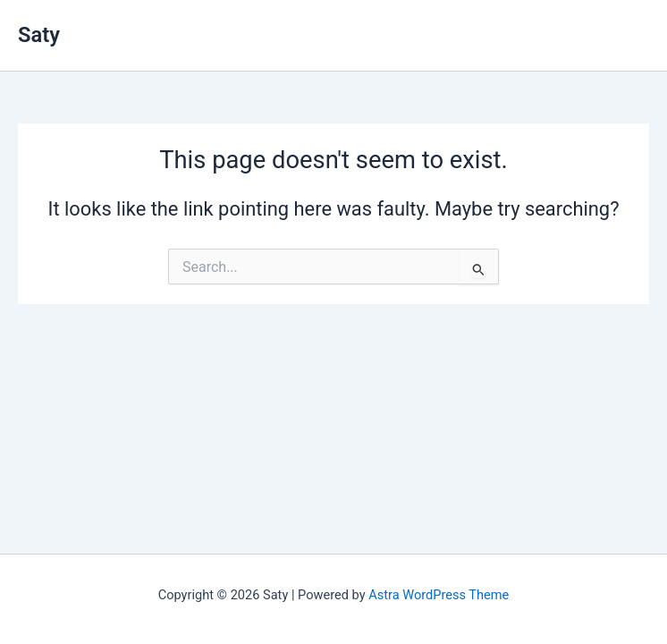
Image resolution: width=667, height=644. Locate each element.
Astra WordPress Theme (439, 595)
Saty (39, 35)
